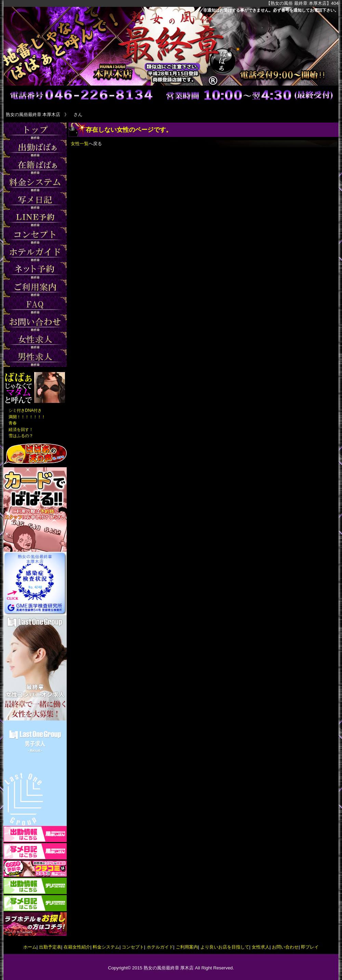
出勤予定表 (50, 947)
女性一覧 (80, 144)
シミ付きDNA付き (25, 410)
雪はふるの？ (21, 436)
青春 (13, 423)
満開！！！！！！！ (27, 417)
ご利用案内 (187, 947)
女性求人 (261, 947)
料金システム (106, 947)
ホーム (30, 947)
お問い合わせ (285, 947)
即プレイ (310, 947)
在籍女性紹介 (77, 947)
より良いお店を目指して (225, 947)
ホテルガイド (160, 947)
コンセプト (133, 947)
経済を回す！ (21, 430)
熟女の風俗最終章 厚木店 (169, 968)
